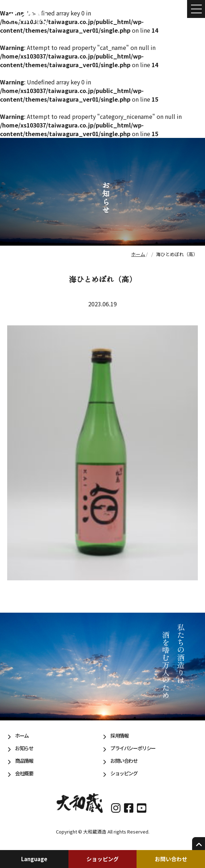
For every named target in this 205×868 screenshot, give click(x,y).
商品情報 (24, 761)
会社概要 (24, 773)
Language (34, 859)
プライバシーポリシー (133, 748)
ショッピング (102, 859)
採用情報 (119, 735)
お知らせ (24, 748)
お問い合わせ (171, 859)
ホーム (22, 735)
